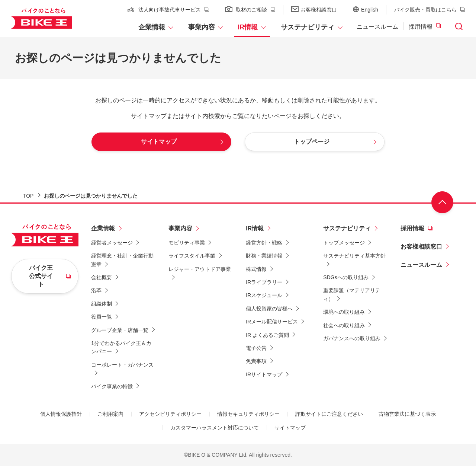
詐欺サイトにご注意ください (329, 414)
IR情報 (248, 27)
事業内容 (202, 27)
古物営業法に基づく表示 (407, 414)
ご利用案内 (110, 414)
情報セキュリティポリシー (248, 414)
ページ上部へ (443, 203)
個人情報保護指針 (61, 414)
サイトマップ (290, 428)
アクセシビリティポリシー (170, 414)
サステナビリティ (308, 27)
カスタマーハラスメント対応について (215, 428)
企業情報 (152, 27)
